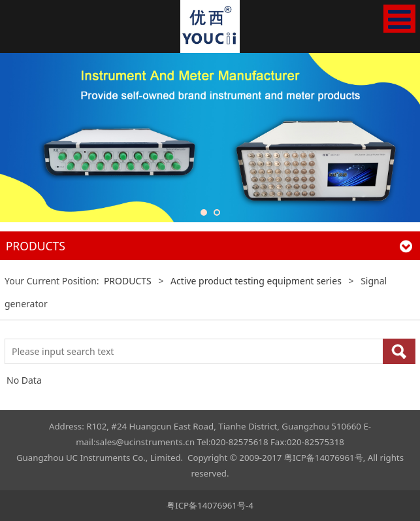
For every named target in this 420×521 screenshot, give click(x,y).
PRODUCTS (128, 281)
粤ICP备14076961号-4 (210, 505)
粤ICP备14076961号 (324, 458)
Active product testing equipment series (256, 281)
